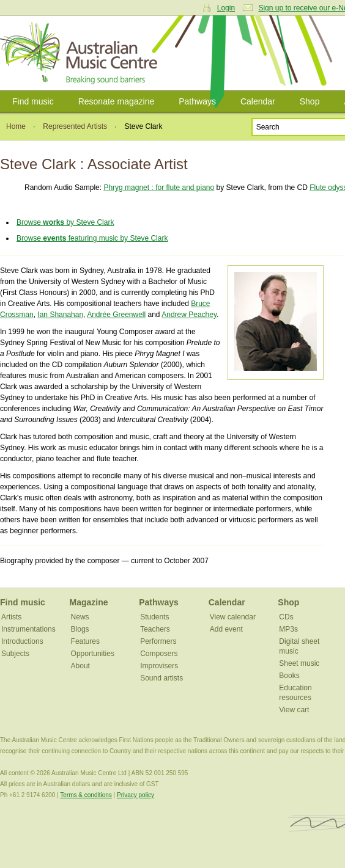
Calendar (258, 101)
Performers (158, 641)
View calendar (233, 617)
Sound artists (161, 678)
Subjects (15, 654)
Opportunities (93, 654)
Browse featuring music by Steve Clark (92, 238)
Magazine (89, 602)
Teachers (155, 629)
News (80, 617)
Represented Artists (75, 126)
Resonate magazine (117, 101)
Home (16, 126)
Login (226, 8)
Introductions (22, 641)
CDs (286, 617)
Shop (310, 101)
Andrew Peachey (189, 315)
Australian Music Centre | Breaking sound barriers (81, 53)
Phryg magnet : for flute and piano (159, 188)
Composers (159, 654)
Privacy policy (135, 795)
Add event (226, 629)
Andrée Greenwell (116, 315)
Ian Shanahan (60, 315)
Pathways (197, 101)
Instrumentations (28, 629)
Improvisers (159, 666)
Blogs (80, 629)
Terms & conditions (86, 795)
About (80, 666)
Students (154, 617)
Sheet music (299, 663)
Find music (33, 101)
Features (85, 641)
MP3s (288, 629)
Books (289, 676)
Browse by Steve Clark (65, 222)
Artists (11, 617)
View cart (294, 710)
